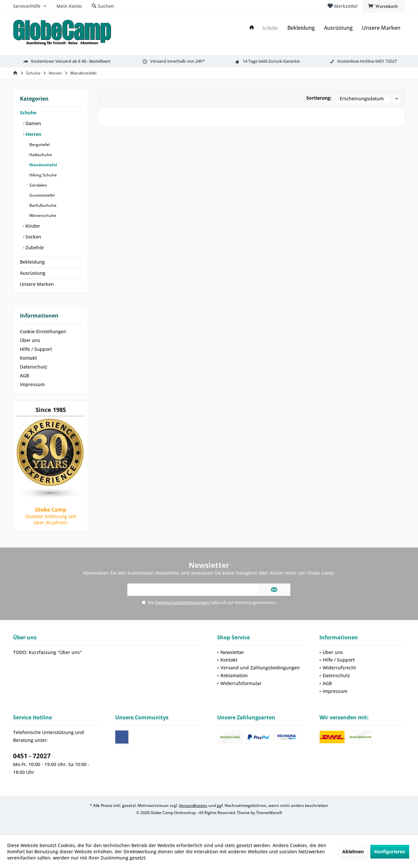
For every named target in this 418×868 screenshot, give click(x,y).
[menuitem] (384, 6)
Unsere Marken (37, 284)
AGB (24, 376)
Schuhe (28, 113)
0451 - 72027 (32, 756)
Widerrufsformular (241, 683)
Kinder (32, 226)
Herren (33, 134)
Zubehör (34, 247)
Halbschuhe (40, 155)
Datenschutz (34, 367)
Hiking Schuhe (43, 175)
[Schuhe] (270, 28)
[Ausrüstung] (338, 28)
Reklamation (234, 675)
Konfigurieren (390, 852)
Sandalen (38, 185)
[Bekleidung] (301, 28)
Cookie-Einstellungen (43, 331)
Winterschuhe (42, 215)
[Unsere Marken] (381, 28)
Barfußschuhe (42, 205)
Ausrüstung (33, 273)
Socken (33, 237)
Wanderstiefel (43, 165)
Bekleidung (32, 262)
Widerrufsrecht (339, 668)
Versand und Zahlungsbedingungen (260, 668)
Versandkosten (193, 805)
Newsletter (232, 652)
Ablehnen (353, 852)
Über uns (30, 340)
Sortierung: (319, 98)
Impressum (32, 384)
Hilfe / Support (36, 349)
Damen (33, 123)
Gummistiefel (41, 195)
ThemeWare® (269, 813)
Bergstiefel (39, 145)
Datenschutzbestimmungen (182, 602)
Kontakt (28, 358)
